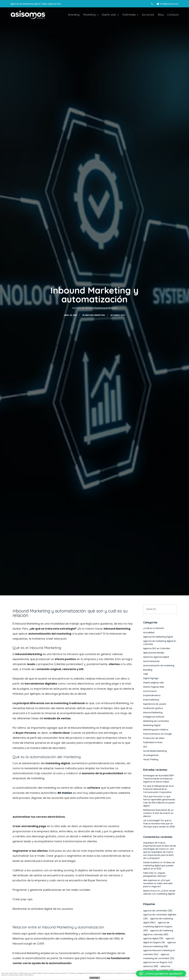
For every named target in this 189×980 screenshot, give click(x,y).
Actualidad (149, 633)
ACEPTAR (94, 978)
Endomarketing (151, 700)
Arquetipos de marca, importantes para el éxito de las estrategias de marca (160, 846)
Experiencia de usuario (155, 704)
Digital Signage (151, 678)
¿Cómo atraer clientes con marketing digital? (159, 892)
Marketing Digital (152, 725)
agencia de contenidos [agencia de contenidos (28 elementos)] (158, 911)
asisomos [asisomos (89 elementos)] (151, 966)
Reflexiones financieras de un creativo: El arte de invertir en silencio (158, 813)
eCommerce (150, 691)
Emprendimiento (152, 695)
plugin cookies (182, 977)
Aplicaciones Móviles (154, 653)
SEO (145, 747)
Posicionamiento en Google (157, 734)
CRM (146, 674)
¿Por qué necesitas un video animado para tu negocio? (158, 883)
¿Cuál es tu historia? (154, 628)
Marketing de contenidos (156, 721)
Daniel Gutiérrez (151, 862)
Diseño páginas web (153, 683)
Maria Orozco (150, 891)
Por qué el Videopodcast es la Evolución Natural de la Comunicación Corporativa (158, 789)
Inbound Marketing (95, 315)
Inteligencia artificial (154, 717)
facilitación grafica (153, 708)
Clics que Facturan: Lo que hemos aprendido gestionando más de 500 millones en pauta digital (159, 801)
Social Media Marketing (155, 751)
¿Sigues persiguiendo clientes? (155, 874)
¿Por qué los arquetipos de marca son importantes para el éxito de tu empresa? (159, 854)
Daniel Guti (119, 315)
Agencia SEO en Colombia (157, 648)
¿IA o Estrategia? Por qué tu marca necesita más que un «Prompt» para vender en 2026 (159, 824)
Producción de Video (154, 738)
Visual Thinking (151, 759)
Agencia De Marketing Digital (158, 637)
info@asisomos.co (169, 4)
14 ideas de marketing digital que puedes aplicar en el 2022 (159, 866)
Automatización (151, 661)
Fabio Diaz (148, 873)
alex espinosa (150, 880)
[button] (161, 974)
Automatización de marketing (159, 666)
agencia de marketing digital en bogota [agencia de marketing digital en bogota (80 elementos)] (158, 927)
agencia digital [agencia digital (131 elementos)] (153, 938)
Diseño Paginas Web (154, 687)
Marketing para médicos (156, 730)
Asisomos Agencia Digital (156, 657)
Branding (148, 670)
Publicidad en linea (153, 742)
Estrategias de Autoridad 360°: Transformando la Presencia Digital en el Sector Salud (159, 779)
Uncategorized (151, 755)
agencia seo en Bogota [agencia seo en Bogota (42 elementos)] (158, 962)
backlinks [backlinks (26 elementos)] (166, 970)
